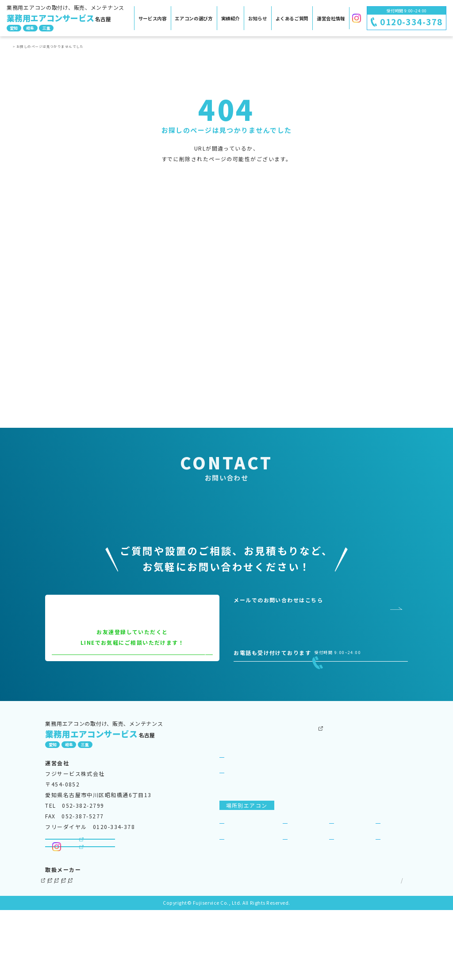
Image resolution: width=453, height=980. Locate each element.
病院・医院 (241, 887)
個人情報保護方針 (340, 950)
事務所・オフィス (250, 871)
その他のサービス (308, 774)
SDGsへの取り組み (381, 805)
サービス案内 (237, 789)
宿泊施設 (394, 871)
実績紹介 (231, 18)
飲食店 (298, 871)
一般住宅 (394, 887)
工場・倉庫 (304, 887)
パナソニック (138, 950)
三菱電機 (95, 950)
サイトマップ (388, 950)
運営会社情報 (331, 18)
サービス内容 (153, 18)
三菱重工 (206, 950)
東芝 (175, 950)
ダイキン (57, 950)
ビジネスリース (305, 821)
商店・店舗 (351, 871)
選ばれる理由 (244, 821)
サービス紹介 (244, 805)
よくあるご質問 (292, 18)
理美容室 (348, 887)
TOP (16, 46)
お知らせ (258, 18)
